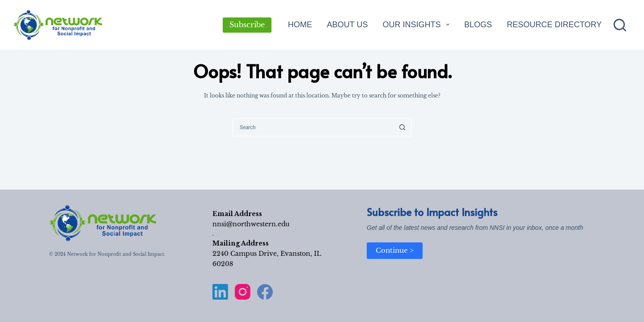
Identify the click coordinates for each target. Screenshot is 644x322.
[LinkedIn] (220, 292)
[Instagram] (243, 292)
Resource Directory (554, 25)
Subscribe (247, 25)
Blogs (478, 25)
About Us (347, 25)
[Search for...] (313, 127)
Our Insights (418, 25)
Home (300, 25)
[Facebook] (265, 292)
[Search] (620, 25)
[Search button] (402, 127)
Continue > (395, 250)
